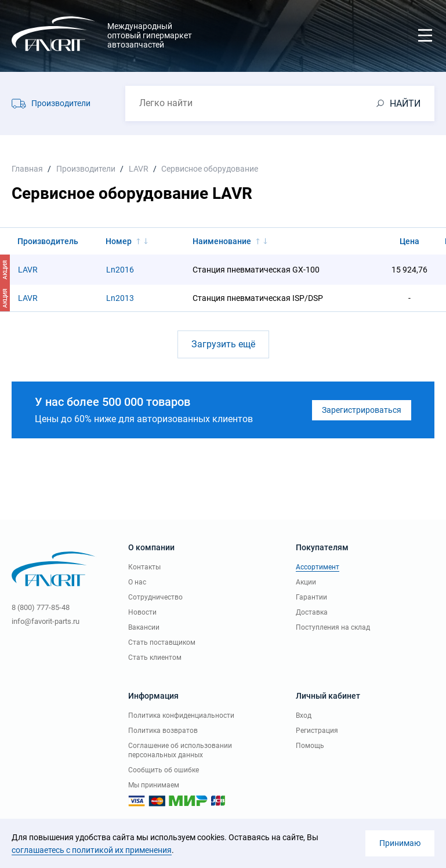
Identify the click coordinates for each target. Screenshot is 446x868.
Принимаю (400, 843)
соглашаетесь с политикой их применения (92, 850)
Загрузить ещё (223, 344)
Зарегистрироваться (362, 410)
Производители (61, 103)
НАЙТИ (405, 103)
